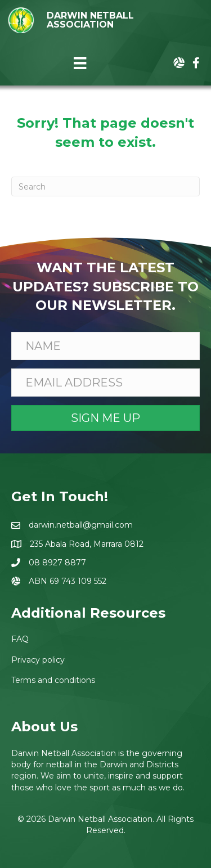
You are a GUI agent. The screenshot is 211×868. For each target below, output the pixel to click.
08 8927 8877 (57, 563)
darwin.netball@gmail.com (81, 525)
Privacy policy (38, 660)
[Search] (105, 186)
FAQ (20, 639)
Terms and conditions (53, 680)
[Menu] (80, 63)
